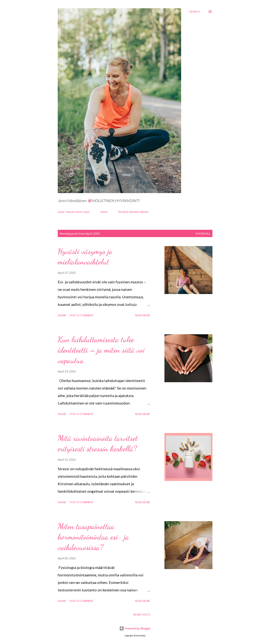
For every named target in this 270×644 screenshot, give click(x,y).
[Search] (195, 12)
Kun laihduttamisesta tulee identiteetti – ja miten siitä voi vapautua (101, 350)
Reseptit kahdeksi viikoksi (133, 212)
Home (104, 212)
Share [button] (62, 315)
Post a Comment (82, 315)
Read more (143, 315)
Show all (203, 233)
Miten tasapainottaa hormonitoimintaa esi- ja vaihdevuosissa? (93, 537)
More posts (142, 615)
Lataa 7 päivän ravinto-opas (74, 212)
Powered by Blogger (135, 628)
